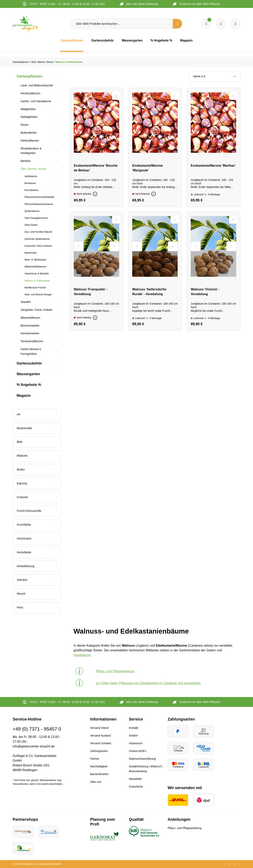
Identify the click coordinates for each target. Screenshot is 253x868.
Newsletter (135, 779)
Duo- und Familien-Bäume (38, 232)
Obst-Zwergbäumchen (36, 218)
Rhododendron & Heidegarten (31, 151)
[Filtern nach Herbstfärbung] (37, 566)
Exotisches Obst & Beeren (38, 246)
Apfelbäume (31, 176)
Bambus (26, 161)
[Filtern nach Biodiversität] (37, 428)
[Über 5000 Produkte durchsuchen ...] (122, 24)
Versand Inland (99, 728)
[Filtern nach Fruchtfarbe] (37, 525)
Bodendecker (29, 133)
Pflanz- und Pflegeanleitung (185, 828)
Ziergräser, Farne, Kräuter (36, 310)
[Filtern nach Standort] (37, 580)
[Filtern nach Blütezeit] (37, 456)
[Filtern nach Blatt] (37, 442)
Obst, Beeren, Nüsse (33, 169)
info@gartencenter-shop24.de (34, 746)
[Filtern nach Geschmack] (37, 539)
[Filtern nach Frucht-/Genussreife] (37, 511)
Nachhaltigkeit (99, 766)
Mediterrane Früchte (35, 288)
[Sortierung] (215, 76)
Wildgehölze (28, 109)
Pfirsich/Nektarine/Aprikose (39, 204)
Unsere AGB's (138, 751)
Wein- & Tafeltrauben (36, 260)
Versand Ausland (101, 736)
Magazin (24, 396)
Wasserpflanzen (30, 318)
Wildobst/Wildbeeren (35, 267)
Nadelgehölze (29, 117)
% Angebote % (29, 385)
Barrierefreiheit (99, 774)
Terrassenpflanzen (32, 341)
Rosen (25, 125)
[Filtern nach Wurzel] (37, 594)
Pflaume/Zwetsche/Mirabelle (39, 197)
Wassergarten (28, 374)
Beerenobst (31, 253)
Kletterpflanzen (30, 141)
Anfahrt (133, 736)
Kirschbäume (31, 190)
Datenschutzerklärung (142, 759)
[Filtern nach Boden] (37, 470)
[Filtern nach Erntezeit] (37, 497)
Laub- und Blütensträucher (37, 85)
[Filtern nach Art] (37, 415)
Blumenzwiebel (30, 326)
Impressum (136, 743)
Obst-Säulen (31, 225)
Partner (95, 759)
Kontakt (134, 728)
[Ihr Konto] (235, 24)
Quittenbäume (32, 211)
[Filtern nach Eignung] (37, 484)
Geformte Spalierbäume (37, 239)
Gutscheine (136, 787)
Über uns (96, 782)
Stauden (26, 302)
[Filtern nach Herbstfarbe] (37, 553)
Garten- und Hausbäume (36, 101)
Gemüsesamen (30, 333)
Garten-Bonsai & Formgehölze (31, 351)
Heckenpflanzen (30, 93)
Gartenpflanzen (30, 76)
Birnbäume (30, 183)
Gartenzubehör (29, 363)
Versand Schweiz (101, 743)
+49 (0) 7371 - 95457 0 (37, 729)
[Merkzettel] (206, 24)
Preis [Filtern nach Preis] (37, 607)
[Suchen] (177, 24)
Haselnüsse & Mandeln (37, 274)
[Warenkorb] (221, 24)
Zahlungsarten (99, 751)
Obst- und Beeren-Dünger (38, 295)
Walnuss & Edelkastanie (37, 281)
